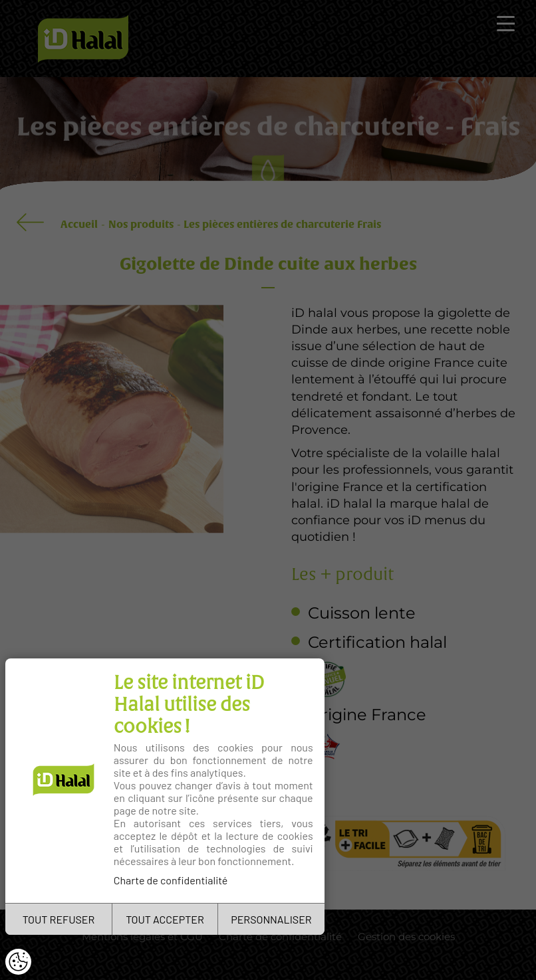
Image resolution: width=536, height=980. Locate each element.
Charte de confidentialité (171, 880)
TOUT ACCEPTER (165, 919)
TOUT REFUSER (59, 919)
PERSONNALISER (271, 919)
